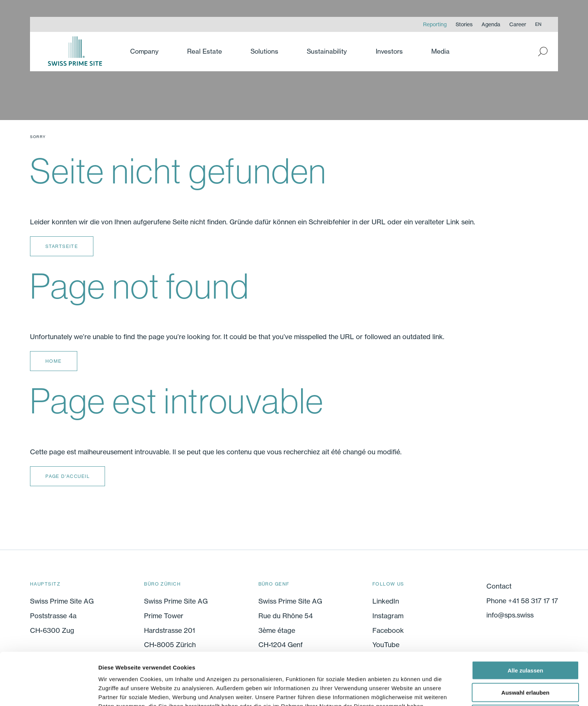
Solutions (264, 51)
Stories (464, 24)
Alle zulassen (525, 631)
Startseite (62, 246)
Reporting (435, 24)
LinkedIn (386, 601)
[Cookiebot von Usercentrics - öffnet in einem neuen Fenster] (49, 691)
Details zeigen (399, 691)
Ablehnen (525, 675)
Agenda (491, 24)
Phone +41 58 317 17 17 (522, 601)
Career (518, 24)
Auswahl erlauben (525, 653)
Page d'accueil (67, 476)
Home (54, 361)
